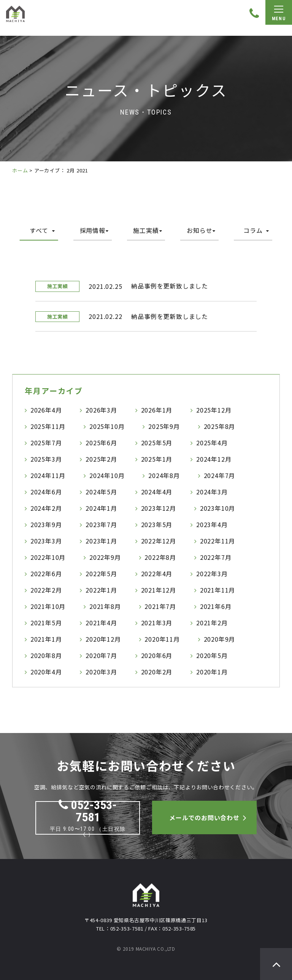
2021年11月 (217, 590)
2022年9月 (105, 557)
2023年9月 (46, 524)
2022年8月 (160, 557)
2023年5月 (157, 524)
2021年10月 (48, 606)
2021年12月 (159, 590)
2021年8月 (105, 606)
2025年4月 (212, 443)
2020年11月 (162, 639)
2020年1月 (212, 672)
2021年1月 (46, 639)
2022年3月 (212, 574)
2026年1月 (157, 410)
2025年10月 (107, 426)
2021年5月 (46, 623)
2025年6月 (101, 443)
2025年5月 (157, 443)
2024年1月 (101, 508)
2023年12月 (159, 508)
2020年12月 (103, 639)
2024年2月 (46, 508)
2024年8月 (164, 475)
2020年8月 (46, 655)
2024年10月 (107, 475)
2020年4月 (46, 672)
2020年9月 (220, 639)
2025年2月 (101, 459)
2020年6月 (157, 655)
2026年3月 (101, 410)
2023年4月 (212, 524)
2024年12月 (214, 459)
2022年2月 (46, 590)
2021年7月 (160, 606)
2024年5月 (101, 492)
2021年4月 (101, 623)
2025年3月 (46, 459)
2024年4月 (157, 492)
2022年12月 (159, 541)
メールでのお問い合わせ (204, 817)
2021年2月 (212, 623)
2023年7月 (101, 524)
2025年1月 (157, 459)
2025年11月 (48, 426)
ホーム (20, 170)
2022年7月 (216, 557)
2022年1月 (101, 590)
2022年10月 (48, 557)
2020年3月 (101, 672)
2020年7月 (101, 655)
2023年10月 (217, 508)
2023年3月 (46, 541)
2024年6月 (46, 492)
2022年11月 (217, 541)
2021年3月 (157, 623)
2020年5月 (212, 655)
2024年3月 (212, 492)
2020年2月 (157, 672)
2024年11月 (48, 475)
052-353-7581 (88, 811)
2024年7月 (220, 475)
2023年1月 (101, 541)
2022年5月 (101, 574)
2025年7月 (46, 443)
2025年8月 (220, 426)
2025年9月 (164, 426)
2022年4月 (157, 574)
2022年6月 (46, 574)
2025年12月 (214, 410)
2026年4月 (46, 410)
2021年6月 (216, 606)
